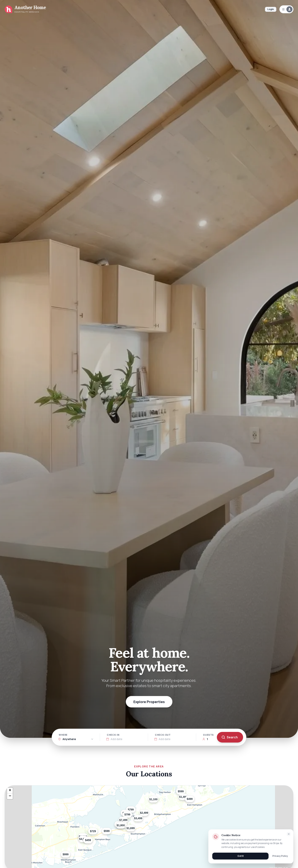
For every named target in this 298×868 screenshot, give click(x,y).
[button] (98, 834)
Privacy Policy (280, 856)
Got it (241, 856)
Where (63, 735)
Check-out (163, 735)
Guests (208, 735)
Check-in (113, 735)
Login (271, 9)
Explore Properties (149, 702)
